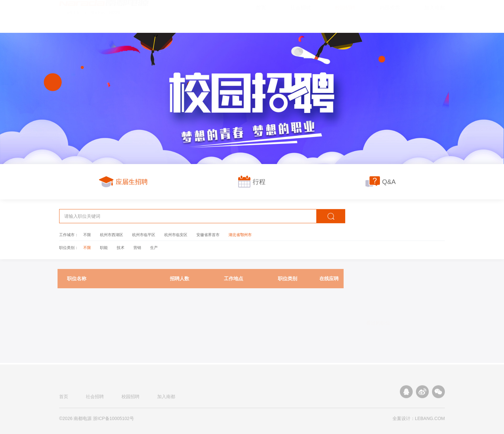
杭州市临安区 (176, 235)
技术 (121, 247)
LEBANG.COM (430, 420)
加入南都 (166, 398)
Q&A (381, 181)
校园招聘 (130, 398)
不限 (87, 235)
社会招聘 (95, 398)
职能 (104, 247)
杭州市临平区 (144, 235)
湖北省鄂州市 (240, 235)
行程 (252, 181)
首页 (64, 398)
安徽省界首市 (208, 235)
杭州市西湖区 (112, 235)
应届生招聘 (123, 181)
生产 (154, 247)
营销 (137, 247)
